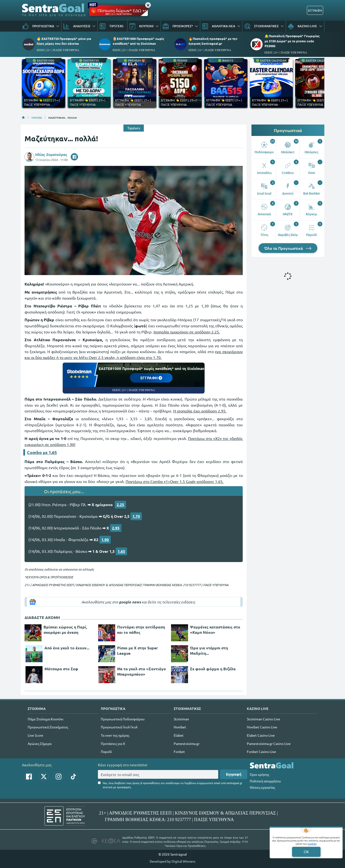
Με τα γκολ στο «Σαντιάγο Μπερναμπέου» (142, 671)
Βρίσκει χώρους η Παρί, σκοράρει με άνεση (65, 630)
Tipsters (134, 128)
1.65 (121, 551)
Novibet (180, 727)
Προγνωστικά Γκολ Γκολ (119, 727)
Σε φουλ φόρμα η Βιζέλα (213, 669)
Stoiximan (181, 719)
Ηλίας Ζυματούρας (51, 154)
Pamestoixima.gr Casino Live (269, 743)
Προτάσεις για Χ (113, 743)
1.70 (136, 516)
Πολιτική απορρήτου (265, 781)
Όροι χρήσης (259, 774)
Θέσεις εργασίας (262, 787)
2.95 (116, 528)
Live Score (35, 735)
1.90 (105, 540)
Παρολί (106, 752)
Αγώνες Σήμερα (40, 743)
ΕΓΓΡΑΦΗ (315, 10)
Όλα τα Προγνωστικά (288, 248)
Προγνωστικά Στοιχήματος (48, 727)
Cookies (312, 844)
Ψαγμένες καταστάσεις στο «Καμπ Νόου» (215, 630)
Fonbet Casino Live (261, 752)
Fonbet (179, 752)
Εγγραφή (234, 774)
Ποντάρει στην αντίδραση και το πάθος (141, 630)
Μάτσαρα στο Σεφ (61, 669)
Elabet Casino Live (261, 735)
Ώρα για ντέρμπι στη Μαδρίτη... (209, 650)
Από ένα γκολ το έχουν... (67, 648)
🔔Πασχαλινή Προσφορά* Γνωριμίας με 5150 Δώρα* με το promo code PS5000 (292, 41)
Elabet (179, 735)
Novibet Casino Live (262, 727)
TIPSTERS (37, 117)
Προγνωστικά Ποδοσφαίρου (123, 719)
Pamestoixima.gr (187, 743)
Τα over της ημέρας (115, 735)
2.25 (120, 505)
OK (306, 852)
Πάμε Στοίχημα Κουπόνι (46, 719)
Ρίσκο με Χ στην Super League (138, 650)
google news (130, 602)
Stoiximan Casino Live (263, 719)
